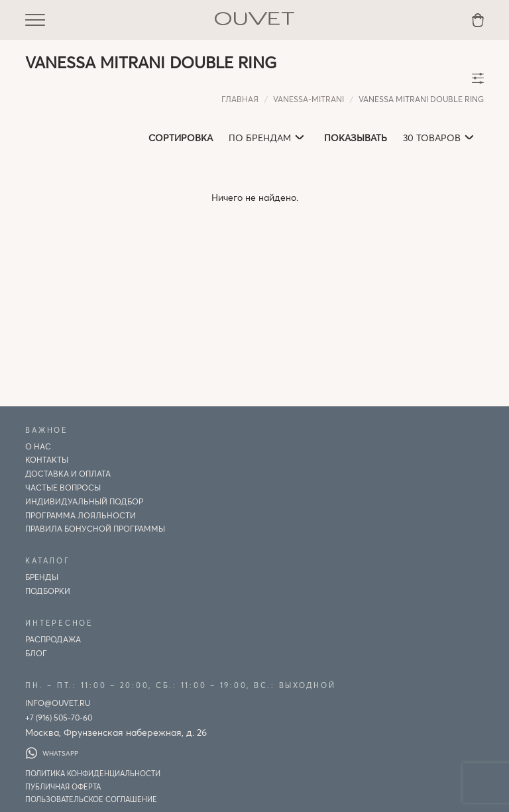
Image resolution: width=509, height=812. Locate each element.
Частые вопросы (63, 487)
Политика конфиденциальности (93, 773)
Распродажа (53, 639)
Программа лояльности (81, 515)
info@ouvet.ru (58, 703)
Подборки (48, 591)
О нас (38, 446)
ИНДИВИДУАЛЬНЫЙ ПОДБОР (84, 501)
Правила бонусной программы (95, 528)
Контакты (47, 459)
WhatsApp (52, 753)
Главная (240, 99)
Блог (36, 653)
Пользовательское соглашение (91, 799)
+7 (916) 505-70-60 (59, 717)
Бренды (42, 577)
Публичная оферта (63, 786)
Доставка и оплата (68, 473)
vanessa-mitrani (309, 99)
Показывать (356, 138)
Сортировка (181, 138)
